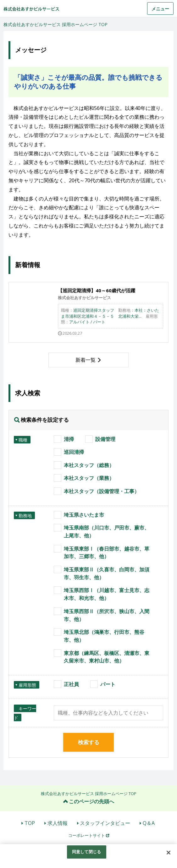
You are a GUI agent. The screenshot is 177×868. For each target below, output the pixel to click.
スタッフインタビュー (105, 823)
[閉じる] (169, 853)
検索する (89, 742)
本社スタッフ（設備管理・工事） (102, 491)
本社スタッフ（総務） (89, 465)
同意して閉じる (86, 852)
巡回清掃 (74, 452)
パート (108, 684)
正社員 (71, 684)
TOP (30, 823)
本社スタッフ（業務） (89, 478)
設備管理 (105, 439)
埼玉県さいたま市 (84, 515)
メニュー (160, 9)
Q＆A (149, 823)
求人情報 (58, 823)
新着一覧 (86, 360)
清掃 (69, 439)
